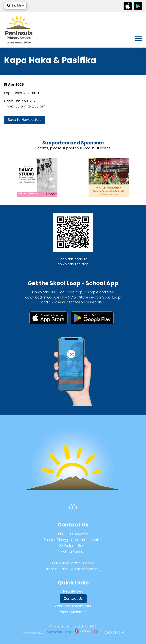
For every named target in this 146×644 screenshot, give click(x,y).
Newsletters (73, 591)
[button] (15, 6)
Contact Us (73, 599)
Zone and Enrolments (73, 606)
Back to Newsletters (25, 120)
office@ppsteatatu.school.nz (78, 540)
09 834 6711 (79, 534)
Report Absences (73, 612)
